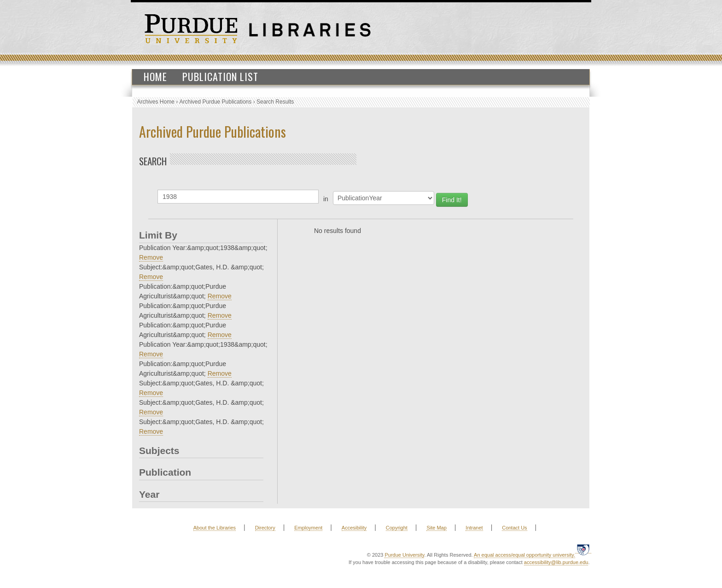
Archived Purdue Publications (216, 102)
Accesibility (354, 528)
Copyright (397, 528)
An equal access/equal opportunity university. (524, 555)
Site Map (436, 528)
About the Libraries (215, 528)
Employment (308, 528)
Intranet (474, 528)
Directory (265, 528)
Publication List (220, 76)
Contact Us (514, 528)
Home (155, 76)
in (326, 199)
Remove (151, 257)
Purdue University (404, 555)
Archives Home (156, 102)
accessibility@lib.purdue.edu (556, 562)
